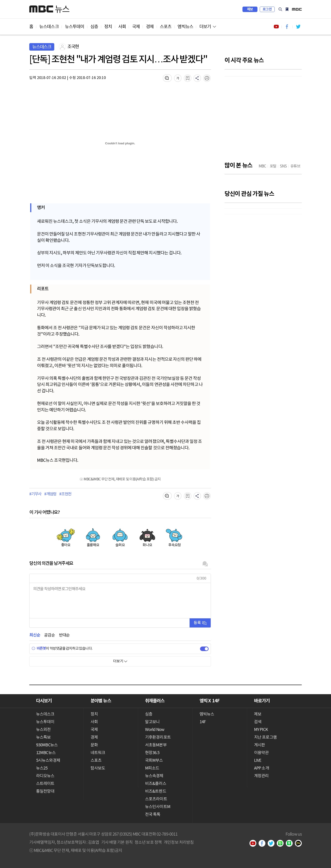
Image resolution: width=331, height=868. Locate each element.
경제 (150, 27)
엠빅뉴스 (185, 27)
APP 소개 (262, 768)
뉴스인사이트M (158, 807)
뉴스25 (42, 768)
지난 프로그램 (265, 737)
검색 (280, 9)
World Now (155, 730)
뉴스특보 (43, 737)
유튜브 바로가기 (276, 27)
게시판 (259, 745)
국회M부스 (154, 761)
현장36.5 (152, 753)
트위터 (273, 844)
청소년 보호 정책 (148, 842)
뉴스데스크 (49, 27)
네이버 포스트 (291, 844)
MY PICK (287, 9)
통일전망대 (45, 791)
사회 (122, 27)
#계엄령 (50, 494)
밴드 (282, 844)
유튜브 (254, 844)
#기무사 (35, 494)
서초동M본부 (156, 745)
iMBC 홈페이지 (297, 9)
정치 (108, 27)
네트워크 (98, 753)
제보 (250, 9)
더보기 (205, 27)
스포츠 (166, 27)
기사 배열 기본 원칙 (117, 842)
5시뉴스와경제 (48, 761)
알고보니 (152, 722)
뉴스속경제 (154, 776)
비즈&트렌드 (156, 791)
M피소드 (152, 768)
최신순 (35, 635)
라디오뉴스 (45, 776)
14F (203, 722)
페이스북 (264, 844)
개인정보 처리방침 (179, 842)
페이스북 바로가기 (287, 27)
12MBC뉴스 (46, 753)
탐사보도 (98, 768)
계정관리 (261, 776)
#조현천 (65, 494)
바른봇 (39, 649)
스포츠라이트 (156, 799)
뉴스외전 (43, 730)
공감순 (49, 635)
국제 (136, 27)
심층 (94, 27)
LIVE (258, 761)
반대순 (64, 635)
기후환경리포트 (158, 737)
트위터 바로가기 (298, 27)
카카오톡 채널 (300, 844)
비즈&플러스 (156, 784)
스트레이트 (45, 784)
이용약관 (261, 753)
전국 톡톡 (153, 815)
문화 (94, 745)
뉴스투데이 (75, 27)
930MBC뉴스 (47, 745)
